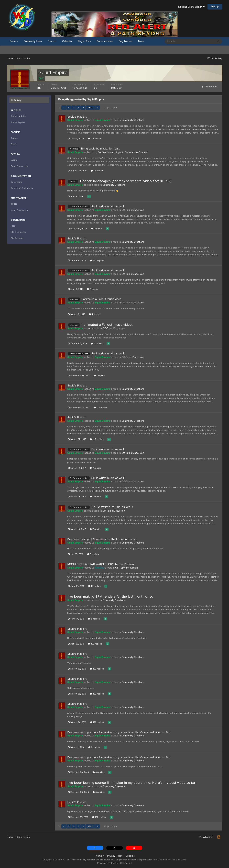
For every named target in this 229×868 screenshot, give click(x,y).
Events (14, 160)
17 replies (97, 171)
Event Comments (19, 166)
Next (90, 107)
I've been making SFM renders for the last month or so (102, 539)
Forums (14, 41)
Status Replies (18, 122)
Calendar (67, 41)
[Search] (179, 41)
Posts (13, 144)
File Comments (18, 232)
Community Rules (33, 41)
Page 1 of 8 (111, 107)
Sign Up (215, 7)
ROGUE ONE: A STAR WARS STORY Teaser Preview (101, 564)
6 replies (94, 747)
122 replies (95, 138)
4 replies (95, 314)
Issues (14, 204)
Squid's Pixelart (77, 117)
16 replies (94, 586)
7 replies (96, 228)
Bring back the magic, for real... (101, 149)
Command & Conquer (136, 152)
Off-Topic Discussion (133, 210)
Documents (16, 182)
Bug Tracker (126, 41)
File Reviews (17, 238)
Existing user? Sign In (191, 7)
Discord (52, 41)
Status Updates (18, 116)
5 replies (93, 554)
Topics (14, 138)
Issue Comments (19, 210)
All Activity (16, 100)
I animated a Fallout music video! (102, 299)
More (141, 41)
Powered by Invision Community (114, 863)
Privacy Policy (115, 856)
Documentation (105, 41)
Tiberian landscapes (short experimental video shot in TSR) (125, 181)
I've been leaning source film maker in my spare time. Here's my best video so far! (119, 732)
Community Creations (133, 120)
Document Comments (22, 188)
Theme (99, 856)
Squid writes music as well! (108, 206)
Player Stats (84, 41)
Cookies (130, 856)
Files (13, 226)
